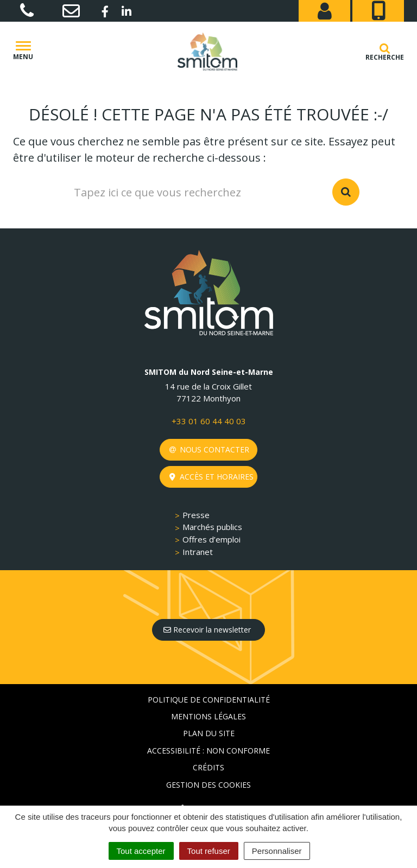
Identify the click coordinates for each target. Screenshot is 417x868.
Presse (196, 515)
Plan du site (209, 733)
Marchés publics (212, 527)
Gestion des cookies (208, 785)
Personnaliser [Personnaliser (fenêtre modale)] (277, 851)
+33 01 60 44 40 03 (209, 421)
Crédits (208, 767)
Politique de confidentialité (209, 700)
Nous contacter (209, 449)
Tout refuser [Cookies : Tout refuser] (209, 851)
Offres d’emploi (211, 539)
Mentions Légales (208, 716)
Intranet (198, 552)
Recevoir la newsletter (207, 630)
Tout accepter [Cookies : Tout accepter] (141, 851)
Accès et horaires (211, 477)
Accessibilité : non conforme (208, 751)
